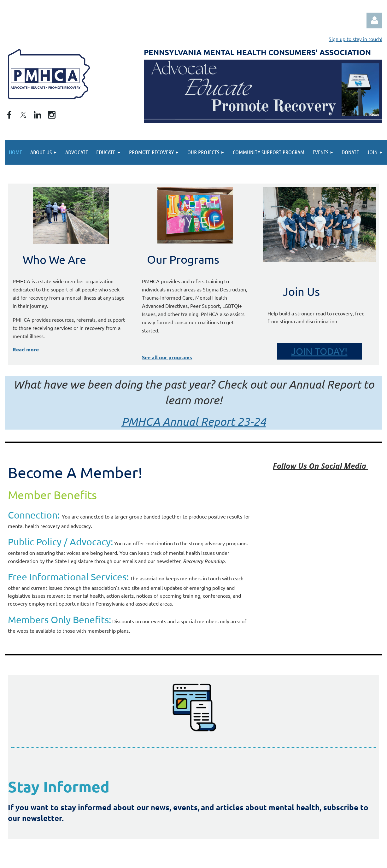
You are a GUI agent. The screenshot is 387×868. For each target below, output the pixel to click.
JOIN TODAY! (319, 351)
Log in (374, 21)
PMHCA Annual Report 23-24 (194, 421)
